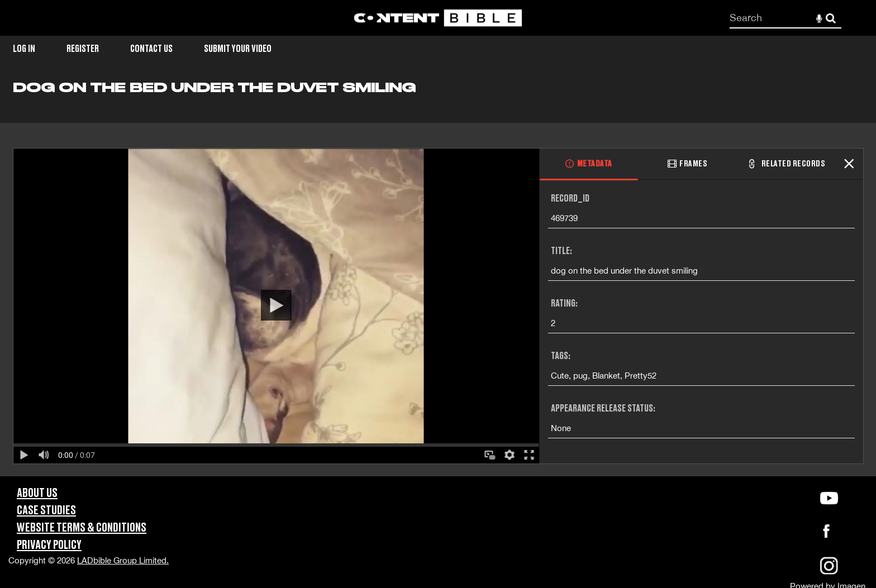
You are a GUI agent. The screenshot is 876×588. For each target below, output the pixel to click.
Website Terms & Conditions (82, 528)
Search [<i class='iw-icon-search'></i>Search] (831, 17)
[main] (438, 278)
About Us (37, 493)
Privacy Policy (49, 545)
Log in (24, 49)
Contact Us (151, 49)
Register (83, 49)
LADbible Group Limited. (123, 560)
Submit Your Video (238, 49)
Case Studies (46, 511)
